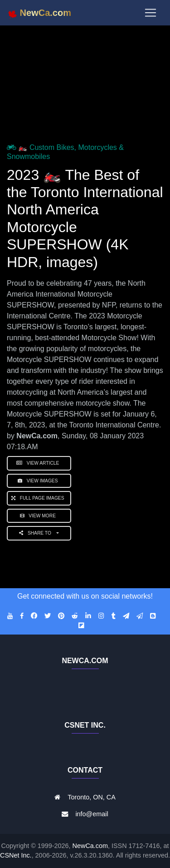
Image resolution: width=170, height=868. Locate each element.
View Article (39, 463)
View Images (39, 481)
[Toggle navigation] (151, 13)
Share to (37, 533)
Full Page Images (39, 498)
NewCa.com (90, 846)
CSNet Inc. (16, 855)
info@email (92, 814)
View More (39, 516)
